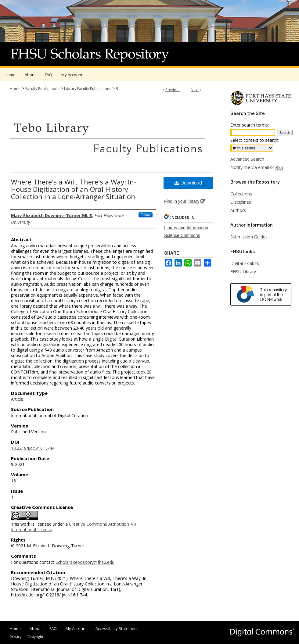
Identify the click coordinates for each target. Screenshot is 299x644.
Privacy (16, 637)
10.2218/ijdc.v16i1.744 (33, 448)
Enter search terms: (250, 125)
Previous (173, 90)
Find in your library (184, 201)
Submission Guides (249, 237)
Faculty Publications (42, 89)
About (35, 628)
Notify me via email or (257, 167)
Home (15, 89)
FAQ (53, 628)
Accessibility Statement (117, 628)
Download (188, 183)
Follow (146, 215)
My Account (76, 628)
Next (195, 90)
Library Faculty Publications (88, 89)
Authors (238, 210)
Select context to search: (255, 140)
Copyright (35, 637)
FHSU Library (243, 272)
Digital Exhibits (245, 263)
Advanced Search (247, 159)
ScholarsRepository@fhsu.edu (85, 562)
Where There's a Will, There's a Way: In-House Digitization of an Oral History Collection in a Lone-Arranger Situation (74, 189)
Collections (241, 194)
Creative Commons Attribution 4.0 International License (74, 527)
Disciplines (241, 202)
